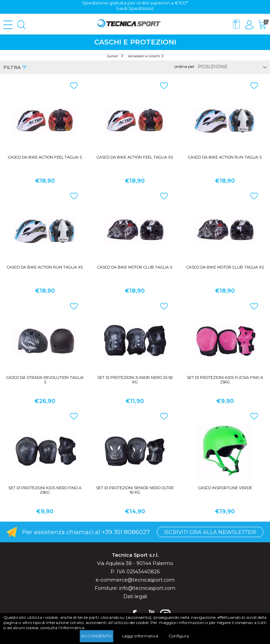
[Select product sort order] (231, 67)
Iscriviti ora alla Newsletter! (210, 532)
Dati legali (135, 596)
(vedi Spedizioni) (135, 8)
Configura (179, 636)
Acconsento (97, 636)
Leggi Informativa (140, 636)
